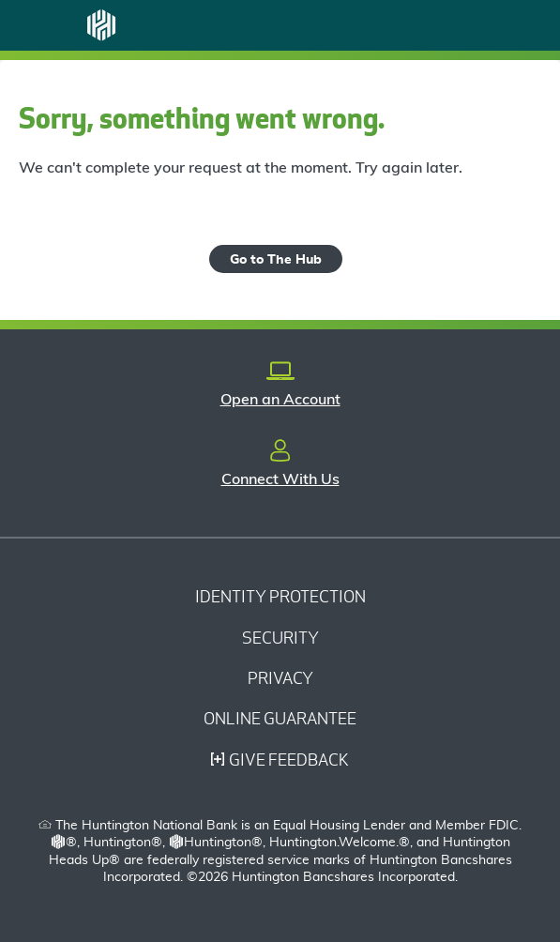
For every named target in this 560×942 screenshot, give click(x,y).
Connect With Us (280, 479)
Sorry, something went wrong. (202, 118)
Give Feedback (280, 760)
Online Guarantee (280, 718)
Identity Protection (280, 596)
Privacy (280, 678)
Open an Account (280, 400)
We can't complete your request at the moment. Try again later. (241, 168)
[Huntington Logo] (101, 25)
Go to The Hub (276, 260)
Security (280, 638)
